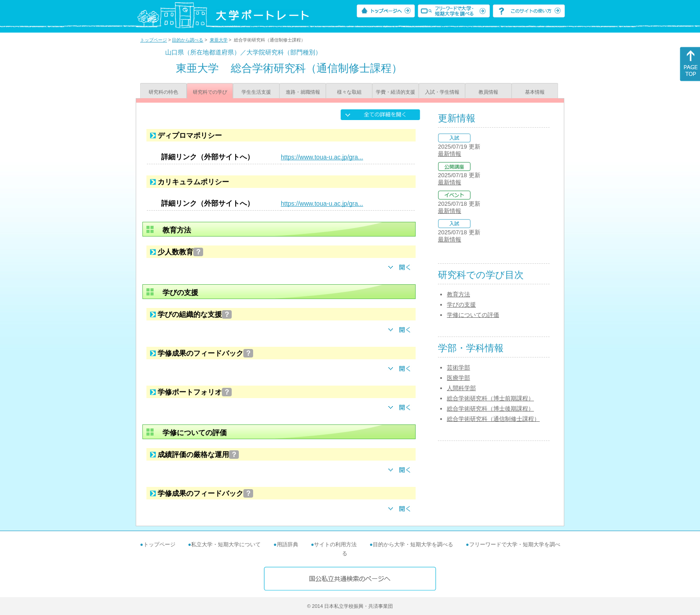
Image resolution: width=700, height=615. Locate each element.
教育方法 (458, 294)
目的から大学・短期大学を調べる (413, 544)
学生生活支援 (256, 92)
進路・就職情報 (303, 92)
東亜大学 (219, 40)
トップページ (154, 40)
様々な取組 (349, 92)
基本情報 (535, 92)
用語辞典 (287, 544)
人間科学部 (461, 388)
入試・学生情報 (442, 92)
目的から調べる (187, 40)
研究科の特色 (163, 92)
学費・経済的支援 (396, 92)
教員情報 (488, 92)
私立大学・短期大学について (226, 544)
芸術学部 (458, 368)
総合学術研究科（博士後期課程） (490, 409)
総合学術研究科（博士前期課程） (490, 398)
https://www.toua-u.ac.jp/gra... (322, 157)
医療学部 (458, 378)
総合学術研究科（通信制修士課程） (493, 419)
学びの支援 (461, 305)
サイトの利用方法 (335, 544)
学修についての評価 (473, 315)
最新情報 (450, 154)
